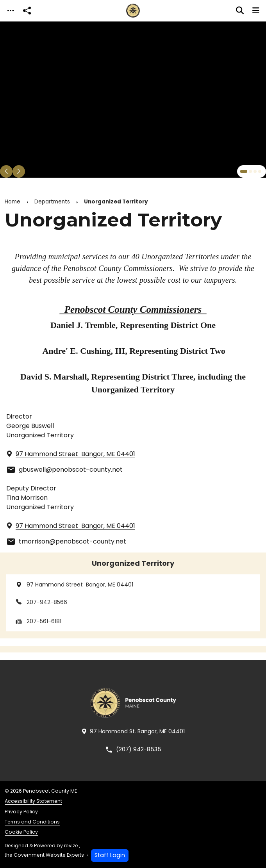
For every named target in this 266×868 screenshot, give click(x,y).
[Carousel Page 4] (260, 171)
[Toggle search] (240, 11)
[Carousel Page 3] (255, 171)
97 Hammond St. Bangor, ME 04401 (133, 732)
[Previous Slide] (6, 171)
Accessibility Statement (33, 801)
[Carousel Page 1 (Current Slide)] (244, 171)
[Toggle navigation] (11, 11)
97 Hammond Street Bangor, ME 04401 (74, 585)
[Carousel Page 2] (250, 171)
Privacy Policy (21, 812)
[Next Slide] (19, 171)
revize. (72, 846)
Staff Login (110, 855)
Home (12, 202)
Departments (52, 202)
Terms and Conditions (32, 822)
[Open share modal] (27, 11)
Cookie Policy (21, 832)
